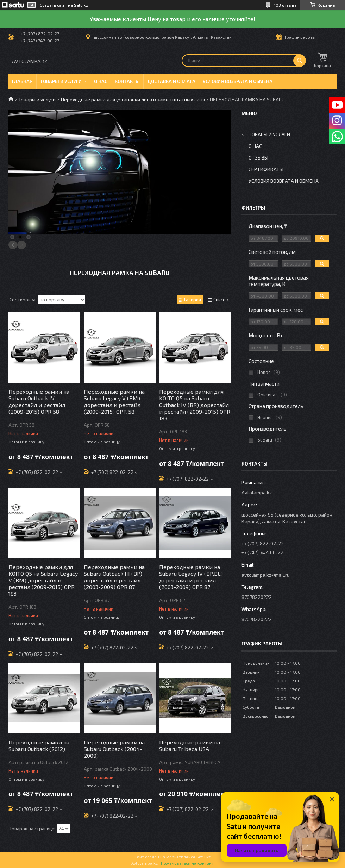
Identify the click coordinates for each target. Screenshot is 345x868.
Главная (22, 81)
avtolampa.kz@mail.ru (266, 575)
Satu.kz (203, 857)
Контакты (127, 81)
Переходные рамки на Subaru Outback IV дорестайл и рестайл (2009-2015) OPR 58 (39, 401)
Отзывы (258, 158)
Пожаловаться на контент (187, 863)
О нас (101, 81)
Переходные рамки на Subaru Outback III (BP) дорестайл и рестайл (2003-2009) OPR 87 (114, 577)
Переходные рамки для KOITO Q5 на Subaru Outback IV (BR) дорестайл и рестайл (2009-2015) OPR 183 (195, 405)
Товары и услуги (61, 81)
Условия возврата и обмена (238, 81)
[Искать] (300, 61)
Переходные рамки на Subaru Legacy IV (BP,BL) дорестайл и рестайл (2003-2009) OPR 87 (191, 577)
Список (221, 300)
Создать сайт (53, 5)
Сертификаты (266, 169)
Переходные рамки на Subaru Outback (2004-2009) (114, 749)
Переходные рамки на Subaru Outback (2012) (39, 745)
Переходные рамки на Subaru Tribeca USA (190, 745)
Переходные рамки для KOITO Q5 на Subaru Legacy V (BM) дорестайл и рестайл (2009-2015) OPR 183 (43, 580)
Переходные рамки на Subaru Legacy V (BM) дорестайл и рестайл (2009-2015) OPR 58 (114, 401)
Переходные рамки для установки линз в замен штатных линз (133, 99)
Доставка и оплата (171, 81)
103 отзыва (285, 5)
